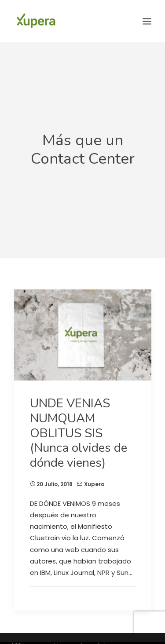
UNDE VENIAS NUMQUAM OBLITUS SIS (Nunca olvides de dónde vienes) (79, 428)
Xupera (94, 479)
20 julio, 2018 (55, 479)
